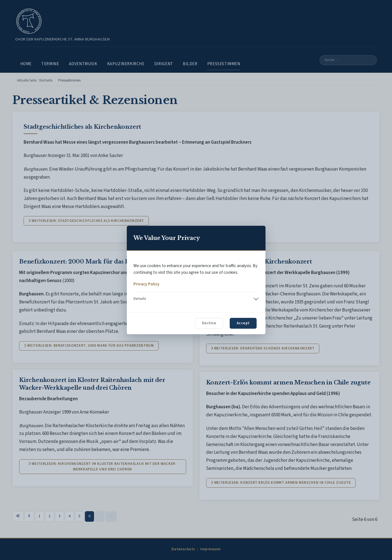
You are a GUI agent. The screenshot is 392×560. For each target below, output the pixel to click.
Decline (209, 323)
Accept (243, 323)
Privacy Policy (146, 284)
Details (140, 299)
